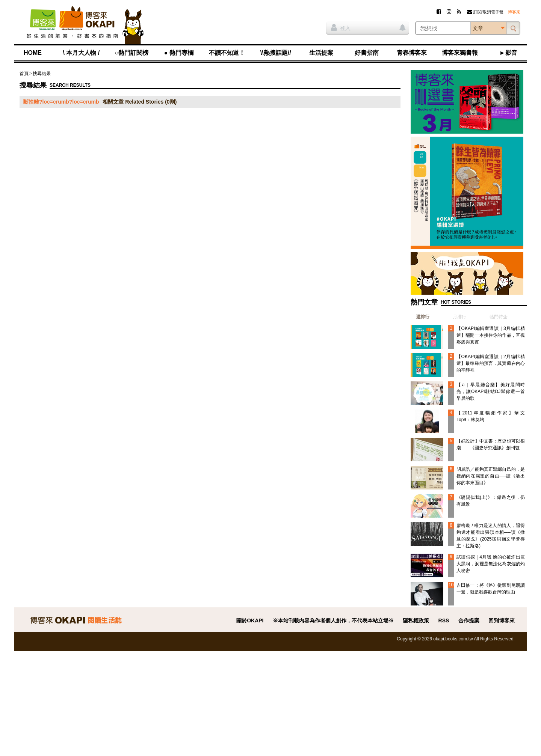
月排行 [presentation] (459, 317)
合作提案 (469, 620)
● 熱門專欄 (179, 53)
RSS (444, 620)
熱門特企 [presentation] (499, 317)
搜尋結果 (42, 74)
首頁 (24, 74)
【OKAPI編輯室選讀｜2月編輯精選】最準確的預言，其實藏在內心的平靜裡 (491, 363)
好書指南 (367, 53)
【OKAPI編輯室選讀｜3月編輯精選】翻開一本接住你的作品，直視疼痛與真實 (491, 335)
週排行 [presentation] (423, 317)
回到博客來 (502, 620)
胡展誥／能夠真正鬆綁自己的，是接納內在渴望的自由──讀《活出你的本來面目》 (491, 476)
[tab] (420, 317)
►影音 (508, 53)
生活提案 (321, 53)
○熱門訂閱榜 (132, 53)
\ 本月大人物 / (81, 53)
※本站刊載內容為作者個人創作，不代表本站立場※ (333, 620)
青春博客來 (412, 53)
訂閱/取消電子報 (485, 12)
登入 (341, 27)
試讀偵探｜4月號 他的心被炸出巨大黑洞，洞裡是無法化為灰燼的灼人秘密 (491, 564)
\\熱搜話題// (276, 53)
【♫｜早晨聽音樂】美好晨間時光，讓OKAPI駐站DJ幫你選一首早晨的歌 (491, 392)
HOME (33, 53)
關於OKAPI (250, 620)
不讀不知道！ (227, 53)
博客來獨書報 (460, 53)
